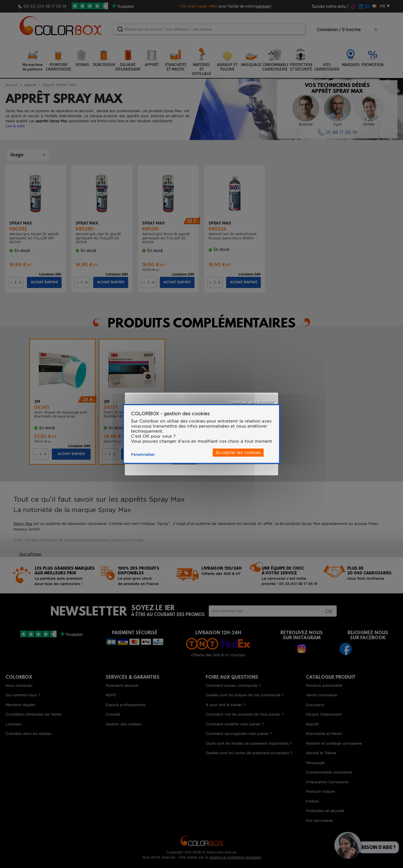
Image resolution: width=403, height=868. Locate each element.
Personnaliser (143, 455)
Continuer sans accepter (252, 402)
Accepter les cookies (238, 453)
